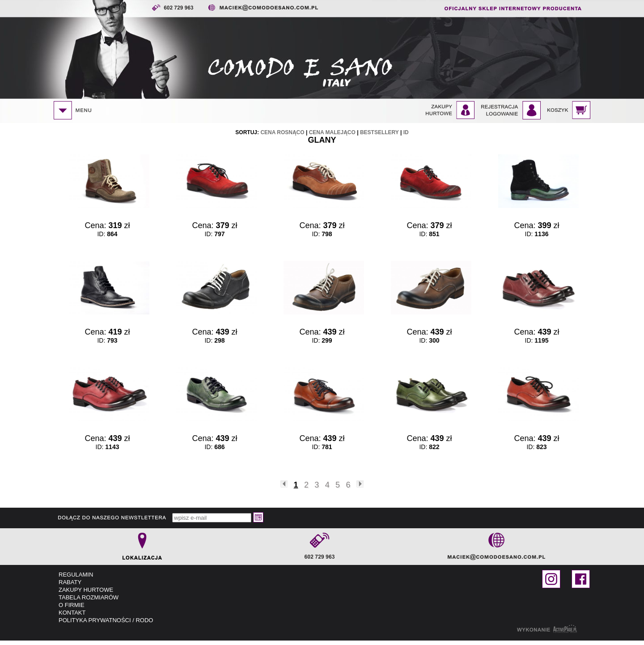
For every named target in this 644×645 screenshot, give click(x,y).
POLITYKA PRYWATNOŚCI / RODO (106, 620)
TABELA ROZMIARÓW (89, 597)
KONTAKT (72, 613)
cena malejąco (332, 132)
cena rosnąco (282, 132)
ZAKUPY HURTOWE (86, 590)
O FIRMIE (72, 605)
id (406, 132)
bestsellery (379, 132)
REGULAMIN (76, 575)
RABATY (70, 582)
